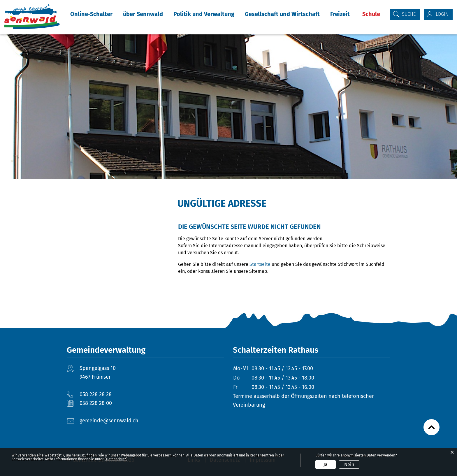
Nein (349, 464)
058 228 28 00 (96, 403)
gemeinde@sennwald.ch (109, 421)
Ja (326, 464)
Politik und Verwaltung (204, 14)
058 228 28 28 (96, 394)
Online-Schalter (91, 14)
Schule (371, 14)
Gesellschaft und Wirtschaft (282, 14)
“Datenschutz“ (116, 459)
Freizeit (340, 14)
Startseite (260, 264)
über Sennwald (143, 14)
